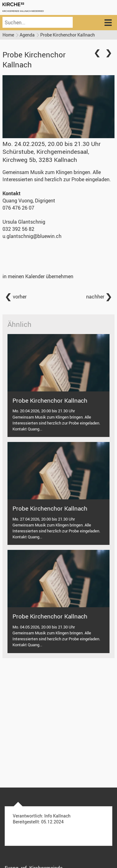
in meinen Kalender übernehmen (38, 276)
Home (8, 35)
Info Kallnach (57, 816)
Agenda (27, 35)
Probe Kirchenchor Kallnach (68, 35)
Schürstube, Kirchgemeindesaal (46, 155)
